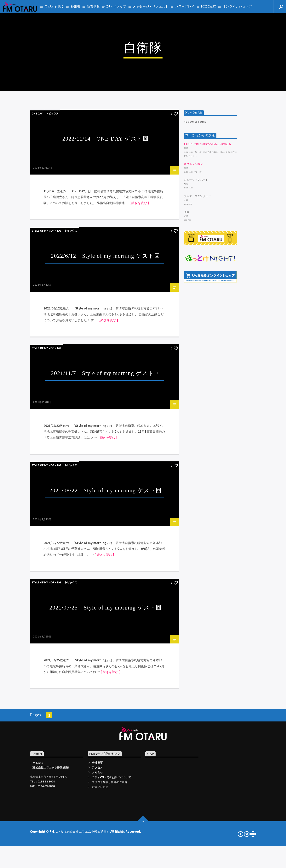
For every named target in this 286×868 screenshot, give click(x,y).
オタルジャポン (193, 321)
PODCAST (209, 6)
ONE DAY (37, 270)
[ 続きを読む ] (139, 359)
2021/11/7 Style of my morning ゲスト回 (106, 530)
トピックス (52, 270)
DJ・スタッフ (116, 6)
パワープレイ (185, 6)
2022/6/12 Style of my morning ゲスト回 (106, 413)
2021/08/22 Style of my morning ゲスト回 (106, 647)
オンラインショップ (237, 6)
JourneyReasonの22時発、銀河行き (208, 301)
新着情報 (93, 6)
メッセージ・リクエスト (151, 6)
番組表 (76, 6)
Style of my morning (46, 387)
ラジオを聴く (54, 6)
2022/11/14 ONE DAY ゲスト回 (105, 295)
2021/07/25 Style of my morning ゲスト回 (106, 764)
